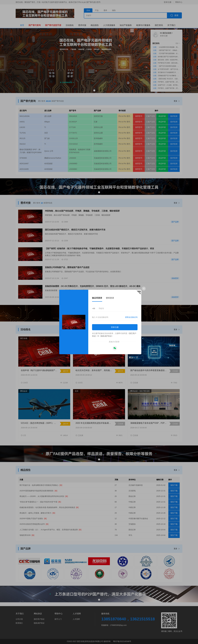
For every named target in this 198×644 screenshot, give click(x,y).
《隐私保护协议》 (106, 336)
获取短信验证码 (131, 317)
